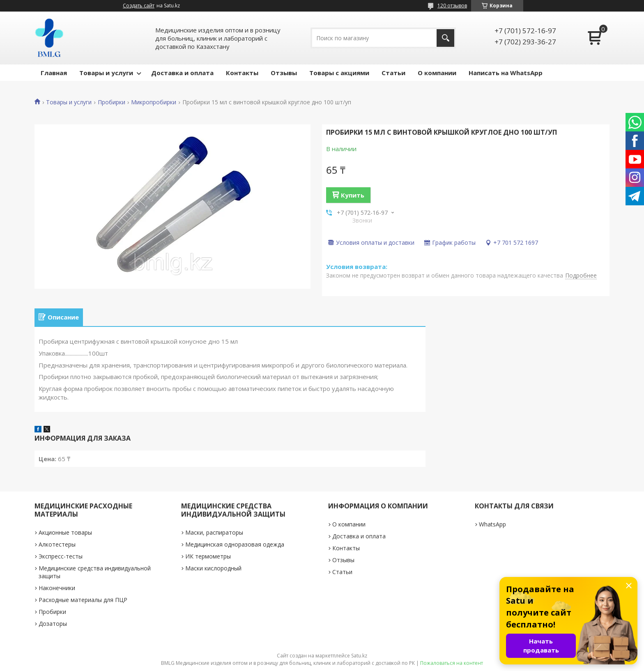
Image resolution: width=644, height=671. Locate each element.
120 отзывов (452, 6)
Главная (54, 73)
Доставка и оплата (182, 73)
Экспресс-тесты (61, 556)
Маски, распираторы (214, 532)
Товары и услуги (106, 73)
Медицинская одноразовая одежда (235, 544)
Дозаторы (53, 624)
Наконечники (57, 588)
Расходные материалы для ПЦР (83, 600)
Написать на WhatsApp (506, 73)
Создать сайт (139, 6)
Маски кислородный (213, 568)
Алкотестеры (57, 544)
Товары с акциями (339, 73)
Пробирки (112, 102)
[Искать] (445, 38)
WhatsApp (492, 524)
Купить (353, 195)
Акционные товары (65, 532)
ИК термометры (208, 556)
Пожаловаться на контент (452, 663)
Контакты (242, 73)
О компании (437, 73)
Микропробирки (154, 102)
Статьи (393, 73)
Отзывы (284, 73)
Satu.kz (359, 656)
